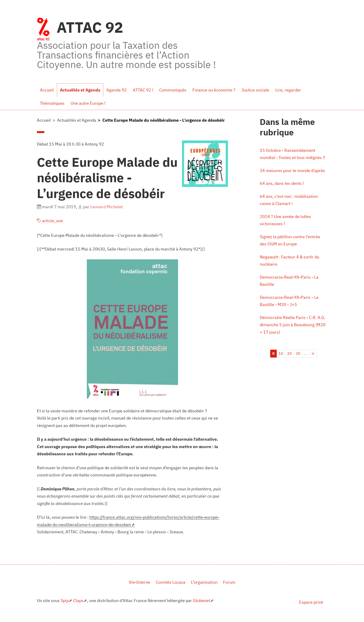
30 (298, 353)
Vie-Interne (140, 582)
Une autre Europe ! (88, 103)
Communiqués (173, 90)
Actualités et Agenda (80, 90)
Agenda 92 (117, 90)
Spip (65, 601)
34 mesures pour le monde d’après (292, 171)
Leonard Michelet (107, 207)
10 (281, 353)
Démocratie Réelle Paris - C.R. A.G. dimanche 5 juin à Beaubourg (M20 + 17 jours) (293, 325)
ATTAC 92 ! (143, 90)
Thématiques (52, 103)
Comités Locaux (171, 582)
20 (289, 353)
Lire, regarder (288, 90)
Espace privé (311, 602)
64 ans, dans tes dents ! (282, 183)
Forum (229, 582)
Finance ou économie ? (214, 90)
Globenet (201, 601)
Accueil (47, 90)
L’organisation (204, 582)
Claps (78, 601)
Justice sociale (255, 90)
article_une (50, 221)
